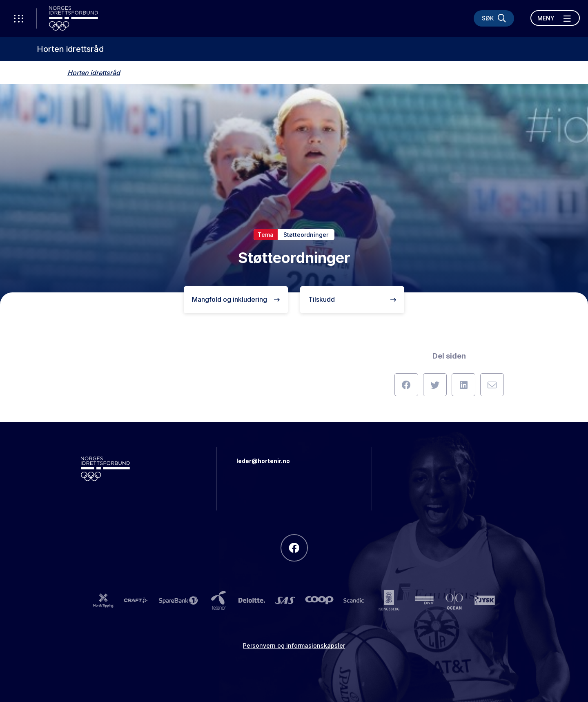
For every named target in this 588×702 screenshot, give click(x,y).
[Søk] (494, 18)
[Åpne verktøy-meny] (18, 18)
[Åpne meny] (555, 18)
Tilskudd (352, 299)
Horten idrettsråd (70, 49)
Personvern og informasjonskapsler (294, 645)
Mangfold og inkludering (236, 299)
